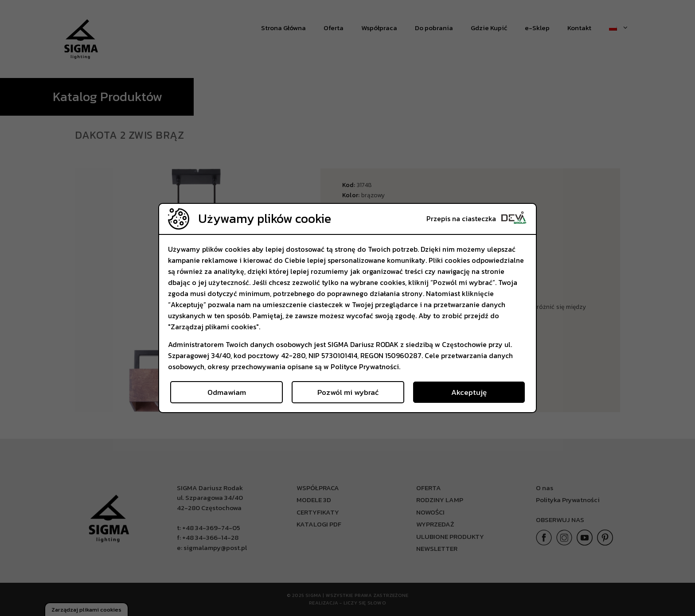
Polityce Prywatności (365, 366)
